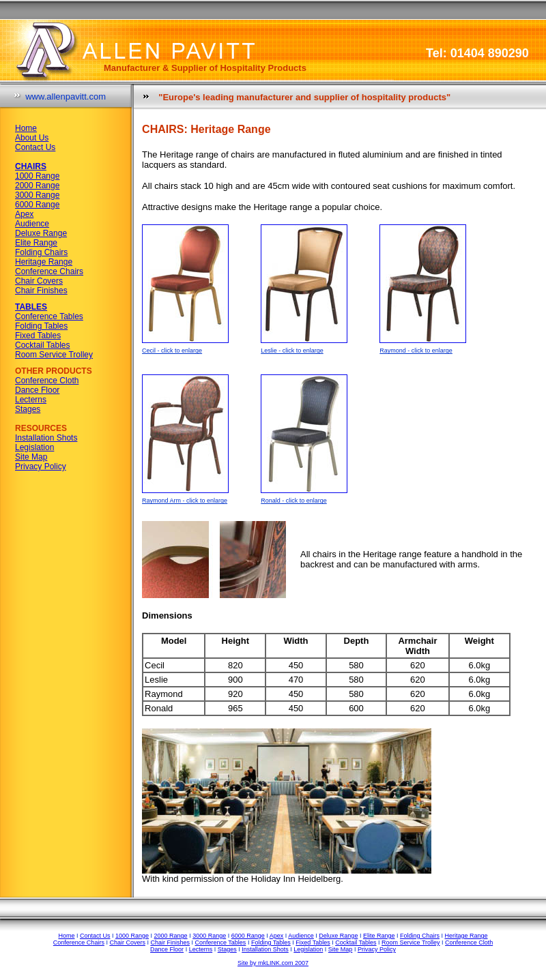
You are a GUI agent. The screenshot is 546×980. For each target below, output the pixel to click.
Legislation (34, 447)
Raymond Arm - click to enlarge (185, 501)
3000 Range (37, 195)
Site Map (31, 457)
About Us (32, 138)
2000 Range (37, 185)
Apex (24, 214)
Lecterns (31, 400)
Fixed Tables (38, 336)
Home (26, 128)
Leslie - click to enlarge (292, 351)
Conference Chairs (49, 271)
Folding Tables (41, 326)
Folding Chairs (41, 252)
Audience (32, 224)
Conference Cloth (47, 381)
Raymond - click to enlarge (416, 351)
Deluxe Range (41, 233)
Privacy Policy (41, 466)
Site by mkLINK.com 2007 (273, 963)
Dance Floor (37, 390)
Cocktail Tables (42, 345)
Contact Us (35, 147)
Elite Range (36, 243)
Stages (28, 409)
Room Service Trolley (54, 355)
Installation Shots (46, 438)
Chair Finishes (41, 291)
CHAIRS (31, 166)
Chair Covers (39, 281)
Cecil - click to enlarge (172, 351)
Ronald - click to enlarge (294, 501)
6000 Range (37, 205)
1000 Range (37, 176)
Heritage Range (44, 262)
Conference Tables (49, 316)
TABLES (31, 307)
